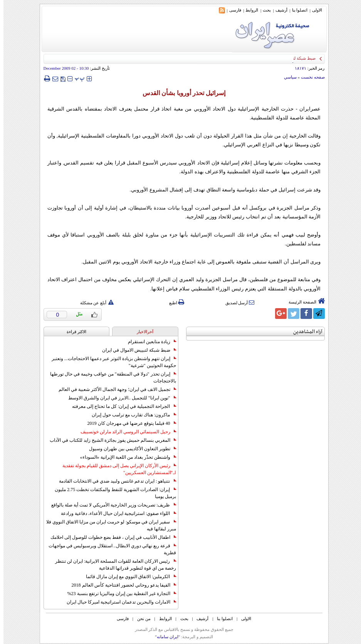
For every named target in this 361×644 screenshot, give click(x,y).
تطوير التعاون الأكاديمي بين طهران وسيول (129, 449)
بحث (263, 10)
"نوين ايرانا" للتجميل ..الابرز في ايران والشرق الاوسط (119, 398)
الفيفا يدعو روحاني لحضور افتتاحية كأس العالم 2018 (120, 585)
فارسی (232, 10)
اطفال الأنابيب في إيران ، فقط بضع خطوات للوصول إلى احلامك (110, 537)
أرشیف (278, 10)
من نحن (140, 619)
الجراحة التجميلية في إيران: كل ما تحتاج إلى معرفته (120, 406)
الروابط (248, 10)
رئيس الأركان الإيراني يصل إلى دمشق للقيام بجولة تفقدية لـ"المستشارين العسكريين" (116, 469)
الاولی (314, 10)
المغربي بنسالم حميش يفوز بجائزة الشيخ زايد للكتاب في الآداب (109, 440)
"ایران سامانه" (164, 637)
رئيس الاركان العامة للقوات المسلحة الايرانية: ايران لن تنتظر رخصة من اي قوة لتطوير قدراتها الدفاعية (112, 565)
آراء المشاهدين (304, 332)
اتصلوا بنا (296, 10)
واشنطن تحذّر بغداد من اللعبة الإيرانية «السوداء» (125, 457)
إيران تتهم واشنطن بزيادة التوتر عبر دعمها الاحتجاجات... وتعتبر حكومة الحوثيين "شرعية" (110, 362)
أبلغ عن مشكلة (94, 303)
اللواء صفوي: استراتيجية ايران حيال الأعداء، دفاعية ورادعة (115, 513)
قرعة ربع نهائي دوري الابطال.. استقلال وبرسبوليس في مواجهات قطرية (109, 549)
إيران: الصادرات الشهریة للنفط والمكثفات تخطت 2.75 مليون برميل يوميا (112, 493)
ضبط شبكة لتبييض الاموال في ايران (136, 350)
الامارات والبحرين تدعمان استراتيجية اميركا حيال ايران (118, 602)
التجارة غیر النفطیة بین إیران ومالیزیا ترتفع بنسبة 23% (118, 594)
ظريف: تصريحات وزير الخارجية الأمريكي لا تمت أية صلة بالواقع (110, 505)
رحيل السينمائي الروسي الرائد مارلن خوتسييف (125, 432)
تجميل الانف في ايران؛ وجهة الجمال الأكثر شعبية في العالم (114, 389)
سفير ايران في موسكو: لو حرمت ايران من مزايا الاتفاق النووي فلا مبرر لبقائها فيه (107, 525)
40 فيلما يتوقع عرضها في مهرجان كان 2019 (128, 423)
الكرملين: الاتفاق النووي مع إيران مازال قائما (127, 577)
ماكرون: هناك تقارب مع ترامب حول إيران (130, 415)
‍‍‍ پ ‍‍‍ (76, 78)
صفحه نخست (309, 77)
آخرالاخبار (142, 332)
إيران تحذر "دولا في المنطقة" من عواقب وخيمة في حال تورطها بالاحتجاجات (110, 377)
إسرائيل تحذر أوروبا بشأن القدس (181, 93)
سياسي (287, 77)
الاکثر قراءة (73, 332)
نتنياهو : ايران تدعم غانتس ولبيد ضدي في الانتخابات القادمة (114, 481)
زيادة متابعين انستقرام (149, 342)
